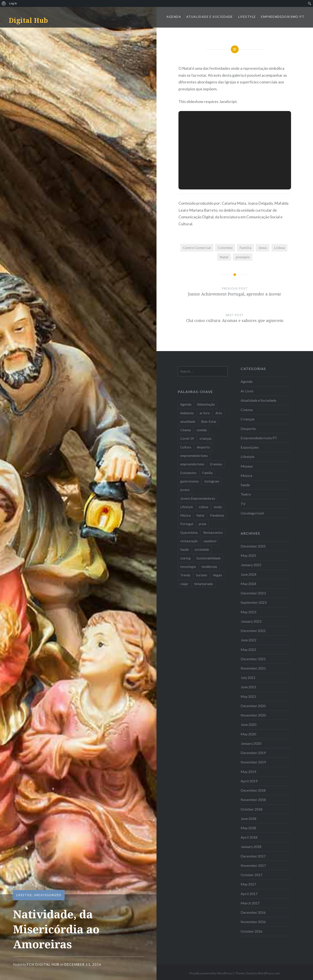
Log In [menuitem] (13, 3)
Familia (245, 248)
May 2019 (248, 772)
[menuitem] (4, 3)
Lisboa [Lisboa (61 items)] (203, 507)
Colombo (225, 248)
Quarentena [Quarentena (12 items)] (189, 532)
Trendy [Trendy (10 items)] (185, 575)
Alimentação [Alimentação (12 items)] (206, 404)
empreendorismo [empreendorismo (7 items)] (192, 464)
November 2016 (253, 922)
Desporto (248, 429)
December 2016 (253, 912)
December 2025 (253, 546)
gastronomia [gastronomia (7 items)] (189, 481)
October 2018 (251, 809)
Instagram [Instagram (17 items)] (212, 481)
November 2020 (253, 715)
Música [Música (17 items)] (185, 515)
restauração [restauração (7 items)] (189, 541)
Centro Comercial (197, 248)
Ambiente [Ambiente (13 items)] (187, 413)
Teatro (246, 494)
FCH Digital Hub (43, 964)
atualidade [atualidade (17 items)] (188, 421)
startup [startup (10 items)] (186, 558)
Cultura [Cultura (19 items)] (186, 447)
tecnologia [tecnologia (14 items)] (188, 567)
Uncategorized (48, 895)
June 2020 (248, 724)
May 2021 (248, 696)
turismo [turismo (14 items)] (202, 575)
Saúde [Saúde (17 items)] (185, 549)
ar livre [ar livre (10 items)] (205, 413)
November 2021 (253, 668)
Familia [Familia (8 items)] (207, 473)
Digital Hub (28, 20)
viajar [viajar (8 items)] (184, 584)
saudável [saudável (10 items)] (210, 541)
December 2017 (253, 856)
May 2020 (248, 734)
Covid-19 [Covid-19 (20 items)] (187, 438)
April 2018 (249, 837)
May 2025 (248, 555)
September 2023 (254, 602)
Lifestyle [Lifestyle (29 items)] (187, 507)
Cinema (247, 410)
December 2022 (253, 631)
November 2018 (253, 800)
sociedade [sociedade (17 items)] (202, 549)
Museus (247, 466)
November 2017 (253, 865)
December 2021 (253, 659)
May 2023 (248, 612)
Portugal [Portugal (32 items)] (187, 524)
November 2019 (253, 762)
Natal (224, 257)
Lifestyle (247, 17)
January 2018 (251, 847)
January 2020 (251, 743)
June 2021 (248, 687)
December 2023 (253, 593)
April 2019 (249, 781)
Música (246, 475)
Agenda (174, 17)
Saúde (245, 485)
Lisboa (279, 248)
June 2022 (248, 640)
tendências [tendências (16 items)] (209, 567)
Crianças (248, 419)
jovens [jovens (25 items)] (185, 490)
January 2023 (251, 621)
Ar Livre (247, 391)
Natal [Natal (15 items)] (200, 515)
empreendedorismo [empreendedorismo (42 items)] (194, 456)
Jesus (263, 248)
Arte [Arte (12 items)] (219, 413)
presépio (243, 257)
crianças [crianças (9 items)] (206, 438)
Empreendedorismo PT (283, 17)
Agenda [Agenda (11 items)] (186, 404)
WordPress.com (269, 973)
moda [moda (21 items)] (218, 507)
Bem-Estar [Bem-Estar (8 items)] (209, 421)
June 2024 (248, 574)
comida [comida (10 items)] (202, 430)
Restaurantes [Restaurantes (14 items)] (213, 532)
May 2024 (248, 584)
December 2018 (253, 790)
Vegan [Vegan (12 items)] (217, 575)
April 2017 (249, 894)
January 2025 (251, 565)
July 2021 (248, 677)
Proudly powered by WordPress (211, 973)
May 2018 (248, 828)
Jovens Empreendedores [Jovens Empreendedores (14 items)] (198, 498)
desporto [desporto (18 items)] (203, 447)
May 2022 (248, 649)
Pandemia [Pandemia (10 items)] (217, 515)
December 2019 (253, 753)
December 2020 (253, 706)
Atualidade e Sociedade (210, 17)
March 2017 (250, 903)
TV (243, 504)
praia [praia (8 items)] (203, 524)
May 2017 (248, 884)
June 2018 (248, 818)
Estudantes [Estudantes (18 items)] (188, 473)
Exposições (250, 447)
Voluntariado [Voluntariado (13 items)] (204, 584)
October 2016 (251, 931)
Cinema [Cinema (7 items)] (186, 430)
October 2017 (251, 875)
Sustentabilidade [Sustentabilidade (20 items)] (209, 558)
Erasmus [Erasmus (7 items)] (216, 464)
